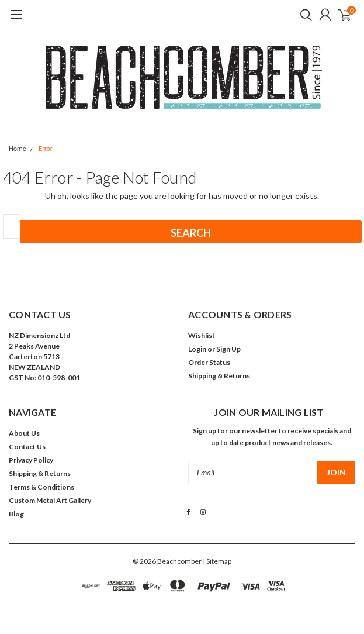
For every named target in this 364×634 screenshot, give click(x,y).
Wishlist (202, 335)
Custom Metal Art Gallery (50, 500)
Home (18, 149)
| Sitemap (217, 561)
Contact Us (27, 447)
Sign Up (228, 349)
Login (197, 349)
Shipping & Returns (219, 376)
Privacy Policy (31, 460)
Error (46, 149)
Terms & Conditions (41, 487)
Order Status (209, 362)
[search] (303, 15)
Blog (16, 514)
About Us (24, 433)
